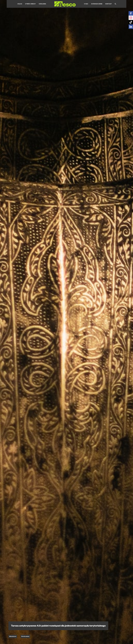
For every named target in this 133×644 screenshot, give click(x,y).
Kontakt (109, 4)
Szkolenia (42, 4)
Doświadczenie (97, 4)
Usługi (20, 4)
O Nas (86, 4)
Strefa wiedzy (30, 4)
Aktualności (13, 637)
